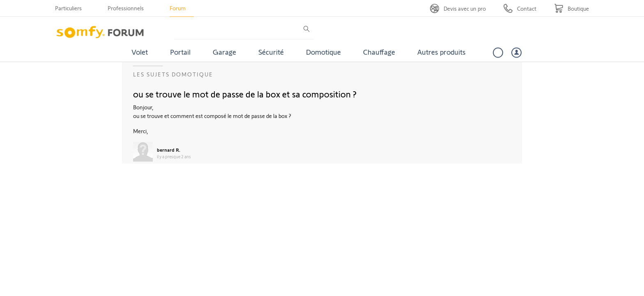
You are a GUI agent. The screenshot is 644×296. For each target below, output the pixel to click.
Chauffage (379, 52)
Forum (178, 8)
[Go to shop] (572, 8)
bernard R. (169, 150)
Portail (180, 52)
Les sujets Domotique (173, 74)
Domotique (323, 52)
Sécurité (271, 52)
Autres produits (442, 52)
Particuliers (68, 8)
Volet (140, 52)
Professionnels (126, 8)
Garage (224, 52)
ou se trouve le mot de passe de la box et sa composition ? (245, 94)
